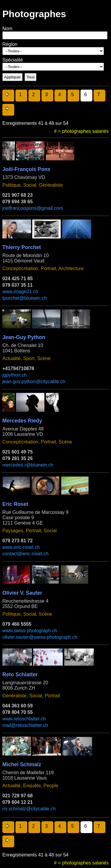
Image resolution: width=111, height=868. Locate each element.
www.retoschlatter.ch (24, 719)
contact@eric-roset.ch (25, 554)
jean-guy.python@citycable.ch (34, 381)
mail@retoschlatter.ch (25, 725)
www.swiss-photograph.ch (30, 631)
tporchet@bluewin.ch (25, 298)
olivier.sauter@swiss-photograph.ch (40, 637)
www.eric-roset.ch (21, 547)
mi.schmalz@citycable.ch (29, 809)
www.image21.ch (20, 292)
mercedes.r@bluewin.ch (28, 465)
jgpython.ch (15, 375)
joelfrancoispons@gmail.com (33, 208)
